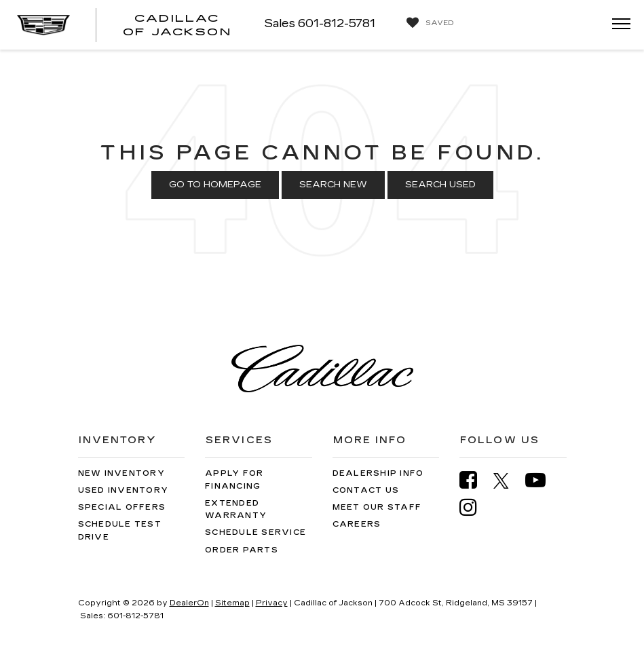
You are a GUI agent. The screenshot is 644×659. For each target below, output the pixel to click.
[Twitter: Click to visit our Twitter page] (508, 481)
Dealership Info (378, 473)
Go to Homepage (215, 185)
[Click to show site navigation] (617, 25)
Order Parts (242, 550)
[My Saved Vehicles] (427, 23)
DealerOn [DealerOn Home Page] (189, 603)
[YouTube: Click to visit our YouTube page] (542, 480)
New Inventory (121, 473)
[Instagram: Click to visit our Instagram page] (475, 507)
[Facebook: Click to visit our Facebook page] (475, 480)
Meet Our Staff (377, 507)
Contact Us (366, 490)
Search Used (440, 185)
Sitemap (232, 603)
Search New (333, 185)
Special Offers (122, 507)
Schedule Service (255, 532)
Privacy (272, 603)
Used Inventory (124, 490)
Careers (357, 524)
